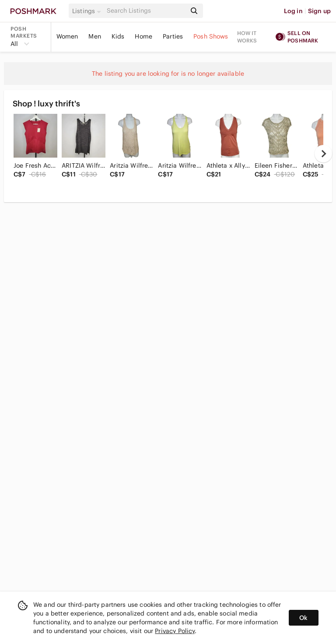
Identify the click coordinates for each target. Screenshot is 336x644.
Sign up (319, 11)
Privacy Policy (175, 631)
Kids (118, 36)
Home (143, 36)
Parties (173, 36)
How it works (247, 37)
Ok (303, 618)
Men (94, 36)
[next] (323, 154)
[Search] (146, 11)
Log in (293, 11)
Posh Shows (211, 36)
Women (67, 36)
